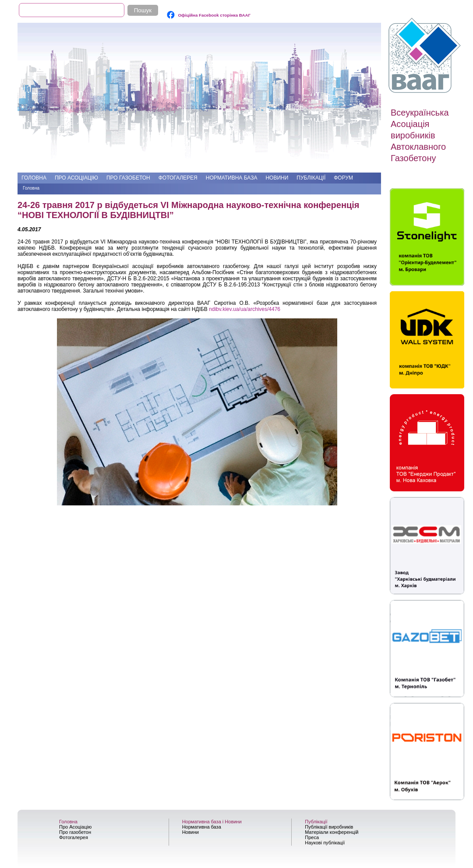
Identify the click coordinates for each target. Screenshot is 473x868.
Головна (34, 178)
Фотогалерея (178, 178)
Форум (343, 178)
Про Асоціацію (76, 178)
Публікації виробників (329, 827)
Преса (312, 837)
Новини (277, 178)
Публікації (311, 178)
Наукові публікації (325, 843)
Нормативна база (232, 178)
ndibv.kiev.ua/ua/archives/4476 (245, 309)
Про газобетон (128, 178)
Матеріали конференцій (332, 832)
